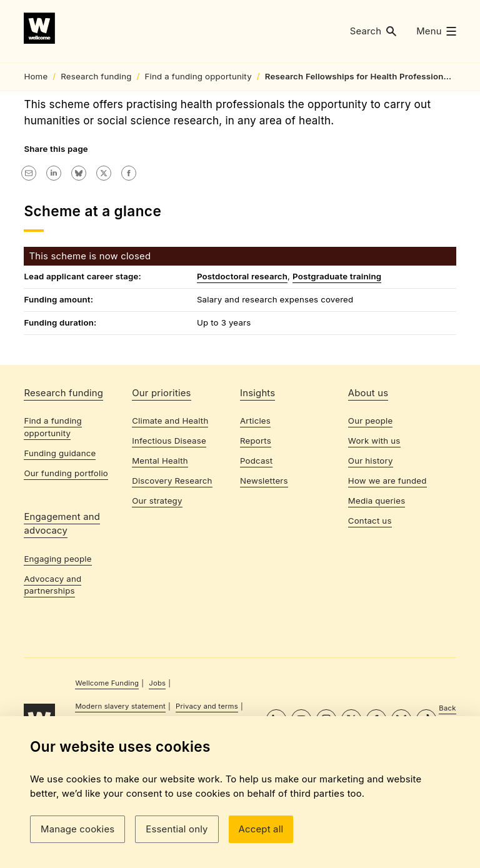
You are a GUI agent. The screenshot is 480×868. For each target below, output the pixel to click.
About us (368, 480)
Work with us (374, 528)
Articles (255, 508)
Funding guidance (60, 540)
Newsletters (264, 567)
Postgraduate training (337, 355)
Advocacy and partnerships (52, 672)
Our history (371, 547)
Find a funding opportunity (53, 514)
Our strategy (157, 587)
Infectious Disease (169, 528)
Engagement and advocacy (62, 611)
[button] (373, 32)
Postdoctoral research (242, 355)
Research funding (63, 480)
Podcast (256, 547)
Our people (371, 508)
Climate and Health (170, 508)
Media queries (377, 587)
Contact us (370, 607)
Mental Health (160, 547)
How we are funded (387, 567)
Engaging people (57, 646)
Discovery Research (172, 567)
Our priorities (161, 480)
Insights (257, 480)
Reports (256, 528)
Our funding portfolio (66, 560)
